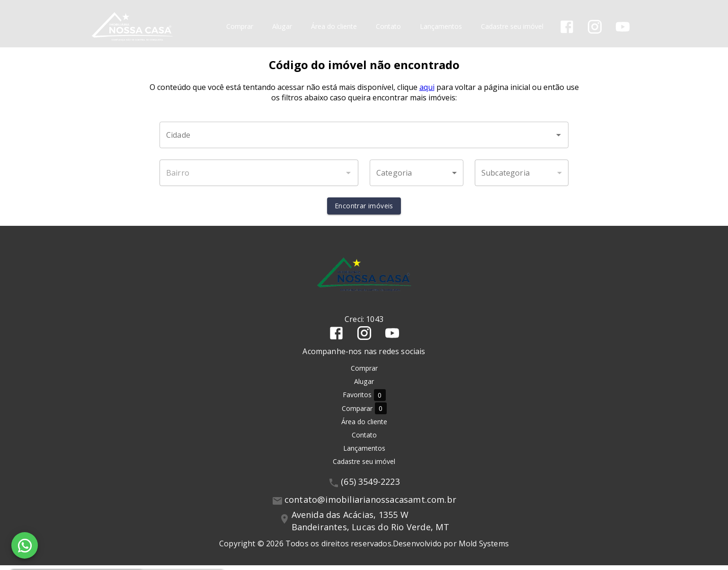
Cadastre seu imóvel (513, 26)
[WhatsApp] (25, 545)
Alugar (283, 26)
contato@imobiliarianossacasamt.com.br (370, 504)
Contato (389, 26)
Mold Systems (484, 548)
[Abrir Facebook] (568, 26)
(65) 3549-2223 (370, 486)
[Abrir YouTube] (624, 26)
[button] (417, 178)
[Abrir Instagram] (596, 26)
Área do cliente (335, 26)
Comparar (364, 413)
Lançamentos (442, 26)
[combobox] (364, 140)
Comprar (241, 26)
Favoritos (364, 400)
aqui (427, 92)
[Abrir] (559, 140)
